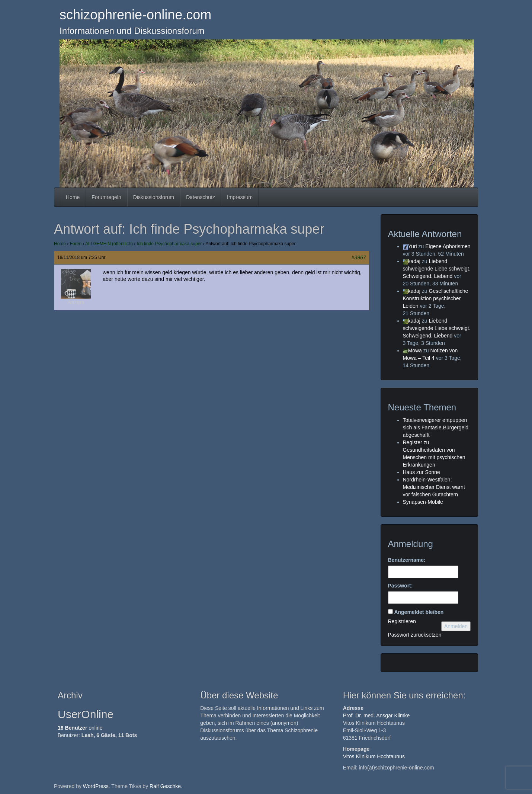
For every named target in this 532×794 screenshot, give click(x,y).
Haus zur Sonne (422, 472)
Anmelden (456, 626)
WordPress (96, 786)
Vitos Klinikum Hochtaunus (374, 756)
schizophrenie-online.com (135, 15)
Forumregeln (106, 197)
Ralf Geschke (165, 786)
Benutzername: (407, 560)
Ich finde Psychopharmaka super (169, 244)
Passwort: (400, 586)
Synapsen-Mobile (423, 502)
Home (73, 197)
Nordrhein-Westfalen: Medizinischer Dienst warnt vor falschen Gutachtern (434, 487)
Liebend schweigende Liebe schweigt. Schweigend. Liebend (437, 269)
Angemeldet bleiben (419, 612)
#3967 (359, 257)
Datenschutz (201, 197)
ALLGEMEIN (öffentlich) (109, 244)
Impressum (240, 197)
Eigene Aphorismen (448, 246)
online (80, 728)
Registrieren (402, 621)
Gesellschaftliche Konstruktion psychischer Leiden (436, 298)
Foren (76, 244)
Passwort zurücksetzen (415, 635)
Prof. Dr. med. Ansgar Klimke (376, 715)
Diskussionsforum (154, 197)
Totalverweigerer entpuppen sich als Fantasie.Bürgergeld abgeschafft (436, 428)
